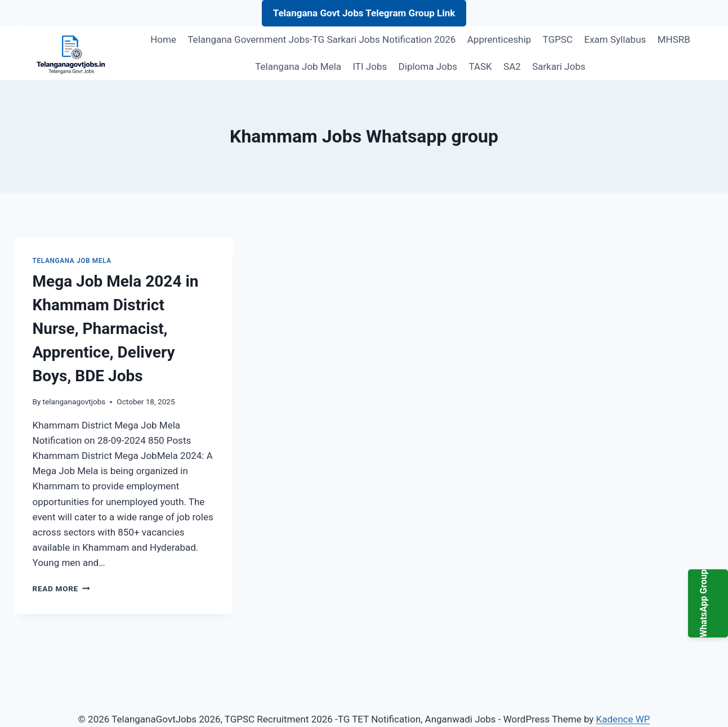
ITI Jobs (370, 66)
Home (163, 39)
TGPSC (558, 39)
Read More (61, 588)
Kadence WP (623, 719)
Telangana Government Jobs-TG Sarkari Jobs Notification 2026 (321, 39)
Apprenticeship (499, 39)
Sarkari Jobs (559, 66)
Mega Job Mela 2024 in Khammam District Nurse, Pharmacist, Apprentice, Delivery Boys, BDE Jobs (116, 329)
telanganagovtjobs (74, 402)
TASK (480, 66)
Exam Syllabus (615, 39)
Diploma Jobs (428, 66)
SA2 (512, 66)
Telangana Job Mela (298, 66)
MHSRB (674, 39)
